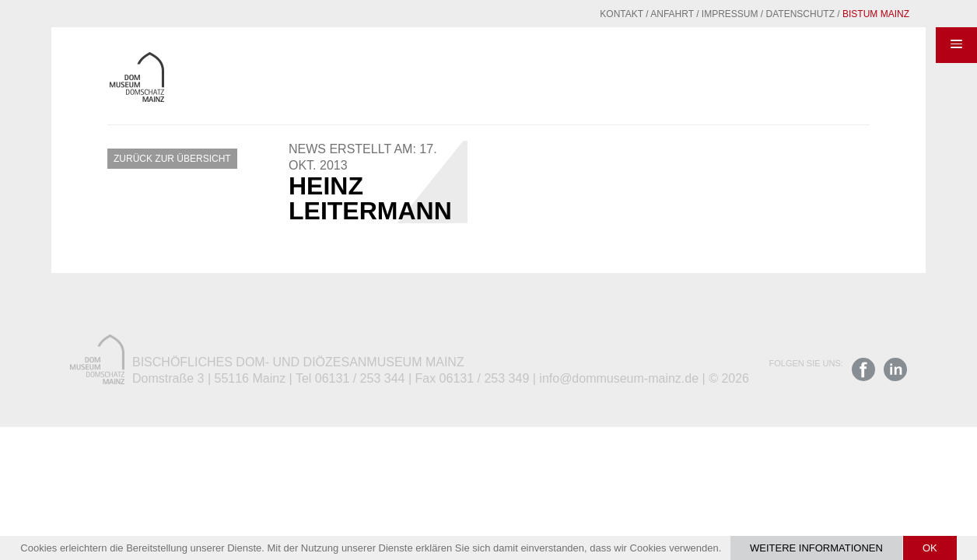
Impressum (692, 14)
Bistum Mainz (838, 14)
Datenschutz (762, 14)
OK (930, 548)
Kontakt (583, 14)
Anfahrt (634, 14)
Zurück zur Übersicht (172, 159)
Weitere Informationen (816, 548)
